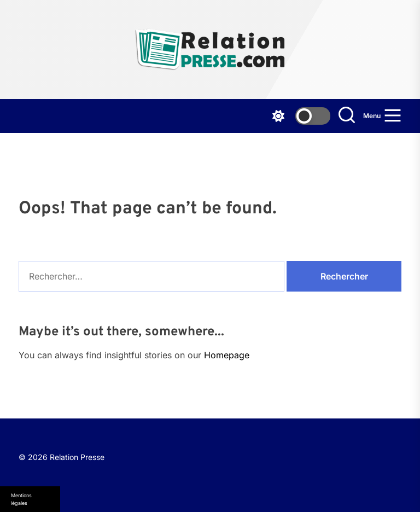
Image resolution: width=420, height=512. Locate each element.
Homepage (227, 355)
